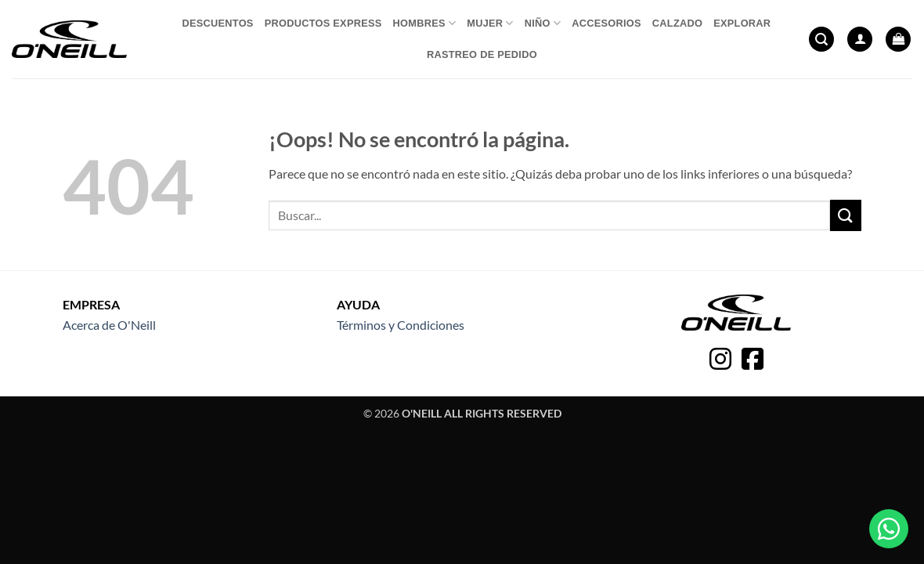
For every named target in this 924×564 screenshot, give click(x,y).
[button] (821, 40)
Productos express (323, 23)
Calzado (677, 23)
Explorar (742, 23)
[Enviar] (846, 215)
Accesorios (606, 23)
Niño (543, 23)
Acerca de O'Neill (109, 325)
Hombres (425, 23)
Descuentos (217, 23)
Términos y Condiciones (401, 325)
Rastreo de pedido (482, 54)
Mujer (490, 23)
